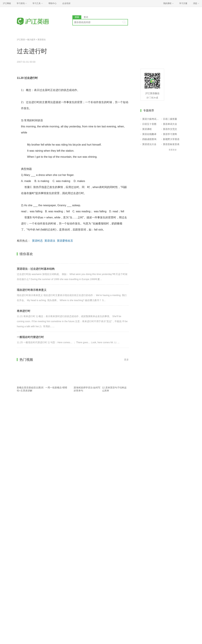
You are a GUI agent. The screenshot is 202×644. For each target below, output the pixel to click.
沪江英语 (21, 40)
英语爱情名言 (65, 241)
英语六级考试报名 (151, 119)
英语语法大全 (149, 144)
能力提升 (31, 40)
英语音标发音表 (171, 144)
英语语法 (42, 40)
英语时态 (37, 241)
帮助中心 (53, 3)
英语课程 (147, 129)
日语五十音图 (149, 124)
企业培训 (66, 3)
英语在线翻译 (149, 134)
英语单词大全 (170, 124)
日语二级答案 (170, 119)
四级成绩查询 (149, 139)
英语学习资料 (170, 134)
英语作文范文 (170, 129)
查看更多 (173, 150)
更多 (126, 360)
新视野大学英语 (171, 139)
